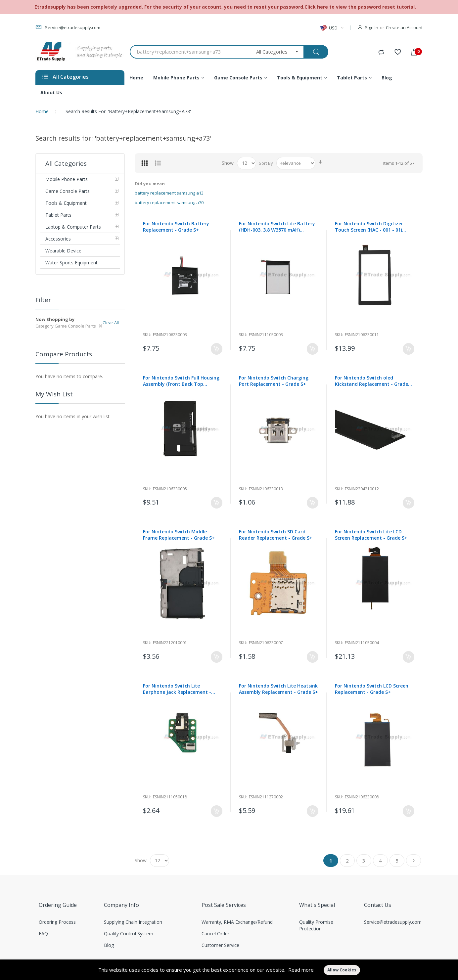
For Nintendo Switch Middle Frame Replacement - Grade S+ (179, 535)
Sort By (266, 163)
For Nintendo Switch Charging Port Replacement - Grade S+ (274, 381)
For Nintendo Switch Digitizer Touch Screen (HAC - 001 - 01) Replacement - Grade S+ (369, 227)
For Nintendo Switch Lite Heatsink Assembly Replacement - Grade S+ (278, 689)
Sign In (372, 27)
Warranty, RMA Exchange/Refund (237, 922)
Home (42, 111)
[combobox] (191, 52)
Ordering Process (57, 922)
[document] (229, 970)
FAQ (43, 934)
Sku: (147, 335)
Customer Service (220, 945)
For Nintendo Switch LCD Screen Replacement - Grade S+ (372, 689)
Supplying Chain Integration (133, 922)
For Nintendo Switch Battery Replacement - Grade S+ (176, 227)
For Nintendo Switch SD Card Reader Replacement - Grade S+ (276, 535)
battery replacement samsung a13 (169, 193)
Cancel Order (215, 934)
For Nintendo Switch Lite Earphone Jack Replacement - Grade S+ (177, 689)
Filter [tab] (43, 300)
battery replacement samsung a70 (169, 202)
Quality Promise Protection (316, 925)
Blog (109, 945)
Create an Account (404, 27)
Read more (301, 970)
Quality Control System (129, 934)
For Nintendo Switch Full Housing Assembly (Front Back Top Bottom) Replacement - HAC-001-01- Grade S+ (182, 381)
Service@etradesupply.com (393, 922)
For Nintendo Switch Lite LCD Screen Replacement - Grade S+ (371, 535)
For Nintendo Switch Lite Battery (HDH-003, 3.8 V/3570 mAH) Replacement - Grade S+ (277, 227)
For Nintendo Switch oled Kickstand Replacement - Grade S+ (371, 381)
